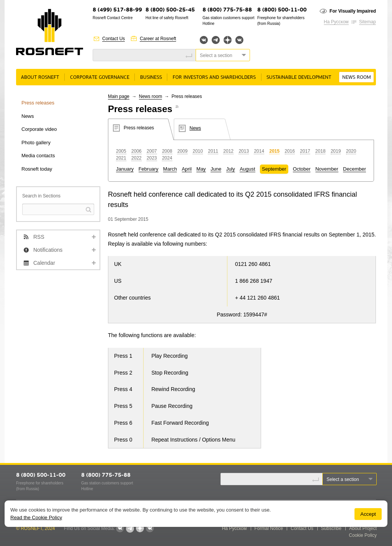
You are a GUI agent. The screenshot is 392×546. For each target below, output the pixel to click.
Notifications (48, 250)
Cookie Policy (363, 535)
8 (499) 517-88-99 (117, 10)
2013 (244, 151)
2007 (152, 151)
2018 (321, 151)
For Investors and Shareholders (214, 77)
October (302, 169)
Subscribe (331, 528)
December (354, 169)
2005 (121, 151)
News (28, 116)
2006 (136, 151)
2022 (136, 158)
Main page (119, 96)
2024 (167, 158)
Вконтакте (204, 40)
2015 (274, 151)
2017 (305, 151)
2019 (336, 151)
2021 (121, 158)
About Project (363, 528)
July (231, 169)
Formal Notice (269, 528)
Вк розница (239, 40)
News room (357, 77)
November (327, 169)
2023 (152, 158)
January (125, 169)
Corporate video (39, 129)
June (216, 169)
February (149, 169)
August (247, 169)
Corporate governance (100, 77)
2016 (290, 151)
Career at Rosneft (158, 39)
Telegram (216, 40)
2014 (259, 151)
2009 (182, 151)
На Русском (336, 22)
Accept (368, 514)
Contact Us (114, 39)
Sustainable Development (299, 77)
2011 (213, 151)
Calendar (44, 263)
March (170, 169)
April (187, 169)
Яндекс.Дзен (228, 40)
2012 (228, 151)
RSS (39, 237)
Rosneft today (37, 169)
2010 (198, 151)
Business (151, 77)
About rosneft (40, 77)
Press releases (38, 103)
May (201, 169)
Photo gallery (36, 143)
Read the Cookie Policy (36, 517)
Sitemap (367, 22)
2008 (167, 151)
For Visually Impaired (353, 11)
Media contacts (38, 156)
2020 (351, 151)
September (274, 169)
